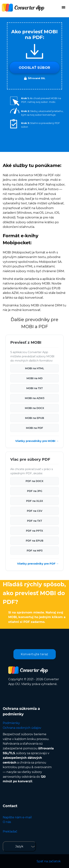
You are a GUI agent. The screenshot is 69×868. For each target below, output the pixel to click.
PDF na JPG (35, 491)
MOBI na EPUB (34, 418)
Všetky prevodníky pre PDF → (38, 564)
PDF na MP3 (35, 551)
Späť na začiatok (49, 861)
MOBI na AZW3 (35, 398)
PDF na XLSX (35, 501)
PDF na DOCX (34, 481)
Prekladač (10, 831)
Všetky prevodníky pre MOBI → (37, 441)
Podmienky (11, 723)
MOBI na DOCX (34, 408)
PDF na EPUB (34, 541)
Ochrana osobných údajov (22, 728)
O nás (7, 822)
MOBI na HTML (34, 368)
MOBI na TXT (34, 388)
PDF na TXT (34, 521)
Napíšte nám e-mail (17, 817)
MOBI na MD (34, 378)
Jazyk (19, 846)
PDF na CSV (35, 511)
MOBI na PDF (34, 428)
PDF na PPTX (34, 531)
